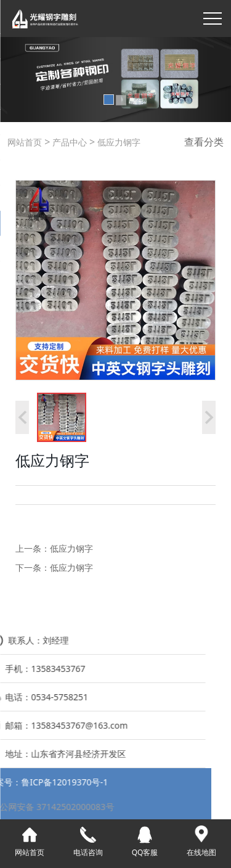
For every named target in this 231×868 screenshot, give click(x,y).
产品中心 (68, 142)
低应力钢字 (118, 142)
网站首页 (25, 142)
